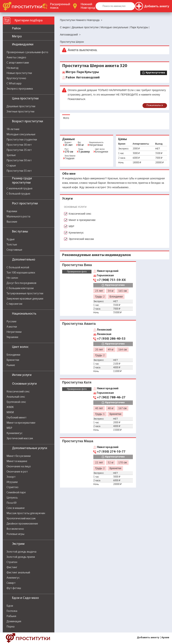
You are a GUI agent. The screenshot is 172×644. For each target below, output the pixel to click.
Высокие (12, 222)
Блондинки (13, 355)
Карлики (12, 211)
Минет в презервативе (21, 423)
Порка (10, 627)
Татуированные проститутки (25, 294)
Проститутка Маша (78, 441)
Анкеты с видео (16, 58)
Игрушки (12, 482)
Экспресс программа (20, 89)
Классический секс (18, 392)
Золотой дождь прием (21, 557)
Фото (66, 118)
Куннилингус (14, 433)
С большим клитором (20, 288)
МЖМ (10, 412)
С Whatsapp (14, 84)
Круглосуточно (16, 78)
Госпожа (12, 611)
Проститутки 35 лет (19, 150)
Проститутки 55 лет (19, 171)
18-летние (13, 129)
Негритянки (14, 332)
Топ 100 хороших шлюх (21, 273)
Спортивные (14, 250)
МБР (9, 428)
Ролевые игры (15, 534)
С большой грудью (18, 194)
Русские (12, 322)
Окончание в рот (17, 472)
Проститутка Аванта (79, 324)
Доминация (14, 622)
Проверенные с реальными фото (27, 52)
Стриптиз (12, 487)
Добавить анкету (148, 638)
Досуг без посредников (21, 283)
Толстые (12, 245)
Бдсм (10, 606)
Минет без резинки (19, 456)
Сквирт (11, 583)
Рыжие (11, 365)
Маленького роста (18, 217)
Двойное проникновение (22, 524)
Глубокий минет (17, 418)
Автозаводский (83, 78)
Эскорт (11, 477)
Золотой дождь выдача (21, 552)
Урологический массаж (21, 519)
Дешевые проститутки (21, 106)
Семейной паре (16, 493)
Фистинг (12, 567)
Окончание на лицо (19, 467)
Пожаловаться (155, 105)
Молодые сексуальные (21, 135)
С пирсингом (14, 304)
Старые (11, 166)
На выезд (12, 68)
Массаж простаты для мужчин (26, 513)
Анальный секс (16, 397)
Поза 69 (11, 503)
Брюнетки (13, 360)
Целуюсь (12, 498)
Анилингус (13, 578)
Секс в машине (16, 508)
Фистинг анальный (18, 573)
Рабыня (11, 616)
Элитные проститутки (20, 112)
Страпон (12, 562)
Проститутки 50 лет (19, 161)
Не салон (12, 278)
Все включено (15, 529)
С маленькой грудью (19, 189)
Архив (165, 638)
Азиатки (12, 327)
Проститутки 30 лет (19, 145)
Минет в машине (17, 461)
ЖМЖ (10, 407)
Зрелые (11, 155)
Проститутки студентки (22, 140)
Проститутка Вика (77, 265)
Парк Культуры (82, 72)
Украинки (12, 337)
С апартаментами (18, 63)
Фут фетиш (14, 588)
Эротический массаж (20, 438)
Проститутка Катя (77, 382)
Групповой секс (16, 402)
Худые (11, 240)
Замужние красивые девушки (25, 299)
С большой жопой (18, 268)
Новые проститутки (19, 73)
